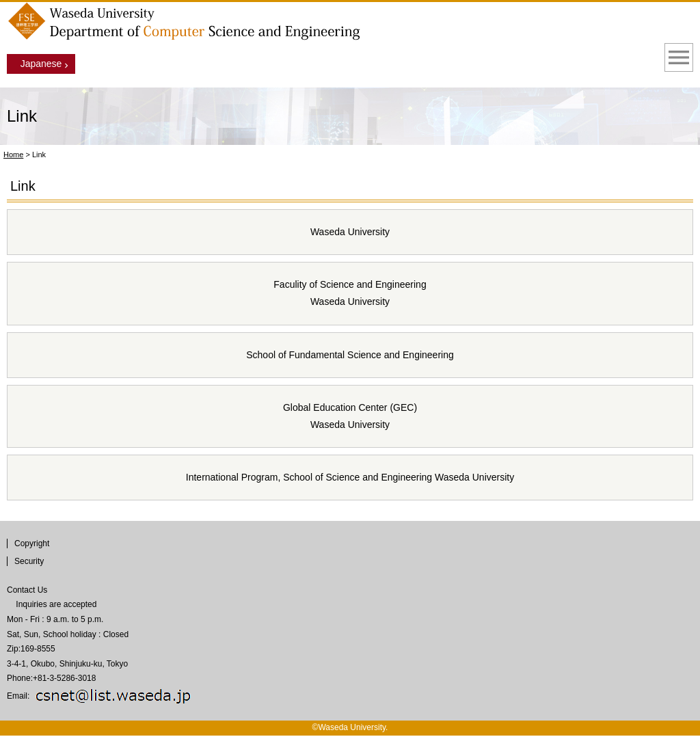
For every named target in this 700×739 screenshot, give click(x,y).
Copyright (32, 543)
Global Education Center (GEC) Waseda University (350, 416)
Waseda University (350, 232)
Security (29, 561)
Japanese (41, 64)
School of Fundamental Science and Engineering (350, 355)
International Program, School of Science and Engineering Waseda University (350, 477)
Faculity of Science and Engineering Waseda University (350, 293)
